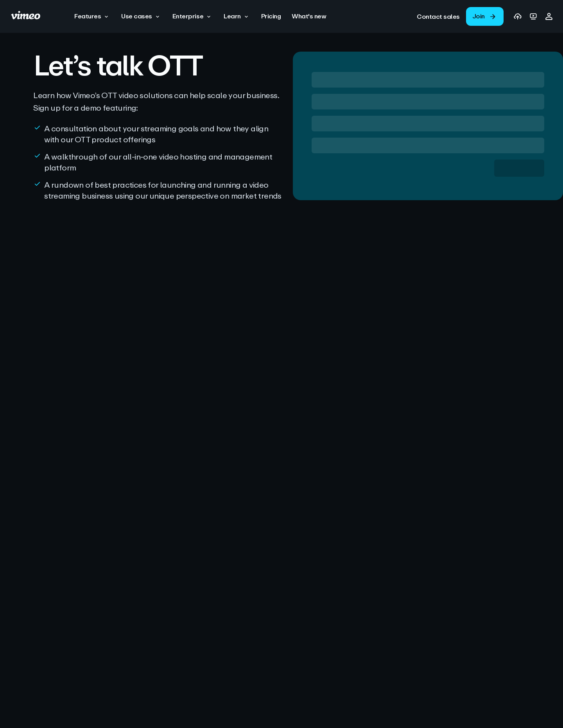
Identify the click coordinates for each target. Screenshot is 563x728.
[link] (438, 16)
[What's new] (309, 16)
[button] (92, 16)
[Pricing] (271, 16)
